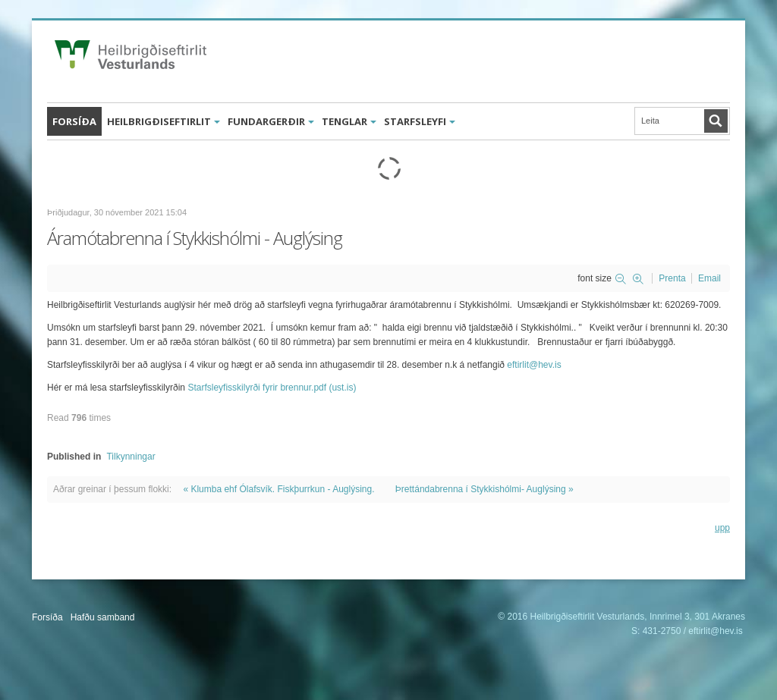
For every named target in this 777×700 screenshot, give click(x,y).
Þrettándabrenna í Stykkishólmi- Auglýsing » (484, 489)
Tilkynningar (131, 457)
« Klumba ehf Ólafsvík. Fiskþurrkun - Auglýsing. (278, 489)
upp (722, 528)
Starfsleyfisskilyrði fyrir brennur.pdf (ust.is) (272, 388)
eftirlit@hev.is (534, 365)
